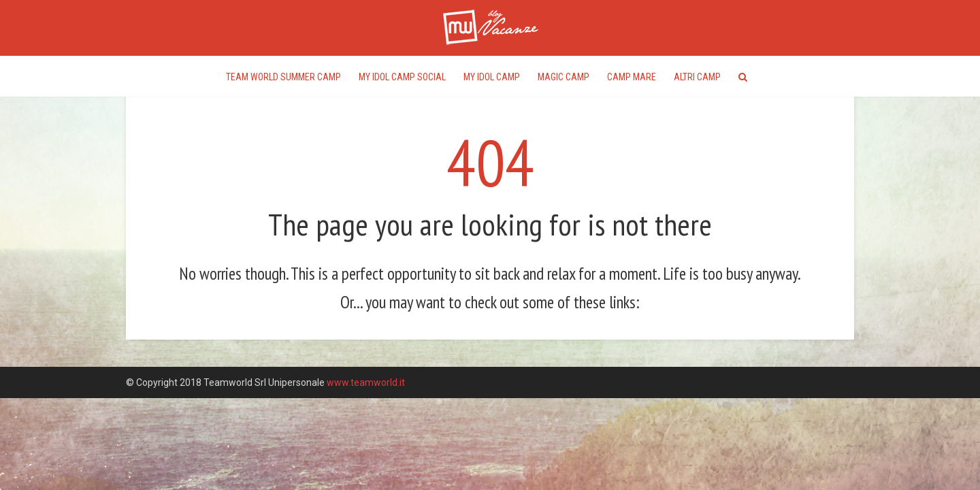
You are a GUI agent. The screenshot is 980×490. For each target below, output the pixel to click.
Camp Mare (632, 77)
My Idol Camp (492, 77)
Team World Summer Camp (283, 77)
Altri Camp (697, 77)
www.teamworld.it (366, 382)
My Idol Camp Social (402, 77)
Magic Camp (563, 77)
